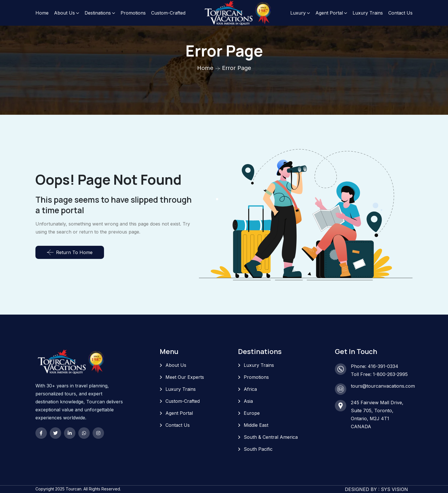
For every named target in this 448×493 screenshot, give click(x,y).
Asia (248, 401)
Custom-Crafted (168, 13)
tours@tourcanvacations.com (383, 386)
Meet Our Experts (185, 377)
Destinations (98, 13)
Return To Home (70, 252)
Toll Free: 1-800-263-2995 (379, 374)
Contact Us (400, 13)
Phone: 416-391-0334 (375, 366)
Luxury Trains (368, 13)
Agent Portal (329, 13)
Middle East (256, 425)
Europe (252, 413)
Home (42, 13)
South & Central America (271, 437)
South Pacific (258, 449)
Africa (250, 389)
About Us (64, 13)
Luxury (298, 13)
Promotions (133, 13)
